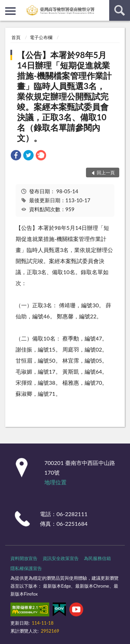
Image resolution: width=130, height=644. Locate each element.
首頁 (16, 37)
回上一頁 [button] (106, 172)
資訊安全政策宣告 (61, 558)
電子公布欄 (41, 37)
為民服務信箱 (97, 558)
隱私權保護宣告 (26, 568)
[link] (16, 156)
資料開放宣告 (24, 558)
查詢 (120, 10)
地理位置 (55, 482)
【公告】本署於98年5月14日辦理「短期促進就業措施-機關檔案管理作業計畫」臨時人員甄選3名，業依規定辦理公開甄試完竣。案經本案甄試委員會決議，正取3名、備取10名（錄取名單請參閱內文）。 (64, 96)
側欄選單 (10, 11)
